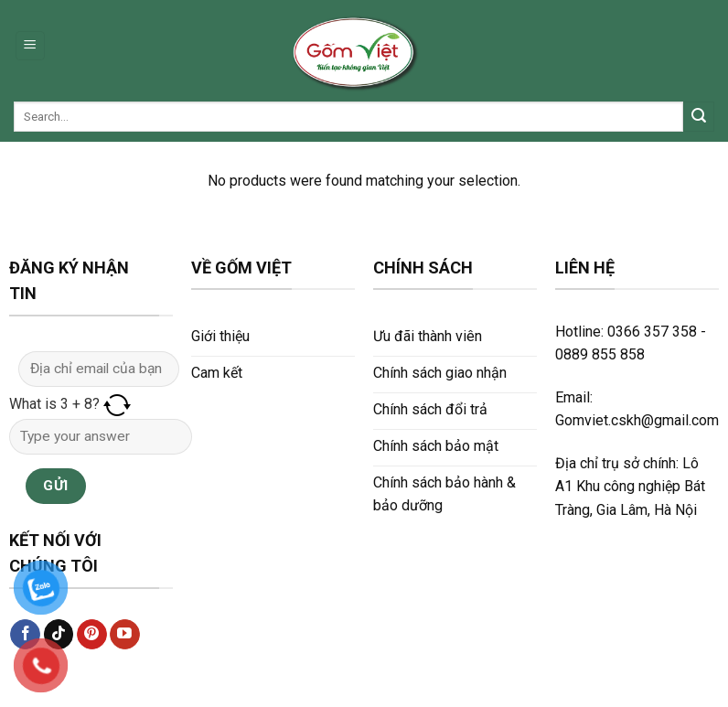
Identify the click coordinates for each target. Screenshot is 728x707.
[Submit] (699, 117)
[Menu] (31, 46)
